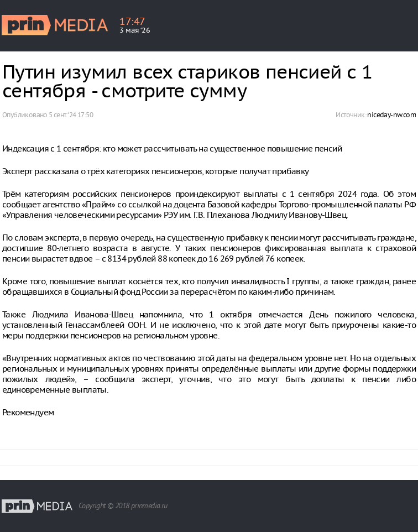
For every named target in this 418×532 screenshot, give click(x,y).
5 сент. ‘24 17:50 (71, 115)
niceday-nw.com (391, 115)
